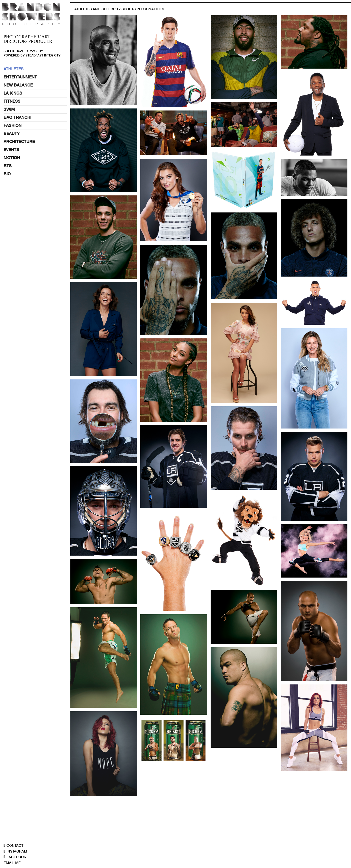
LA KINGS (13, 93)
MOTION (12, 158)
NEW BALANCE (18, 85)
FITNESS (12, 101)
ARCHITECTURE (19, 142)
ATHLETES (14, 69)
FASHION (13, 125)
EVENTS (11, 150)
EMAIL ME (12, 863)
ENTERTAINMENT (20, 77)
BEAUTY (12, 133)
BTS (8, 166)
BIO (7, 174)
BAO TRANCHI (17, 117)
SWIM (9, 109)
